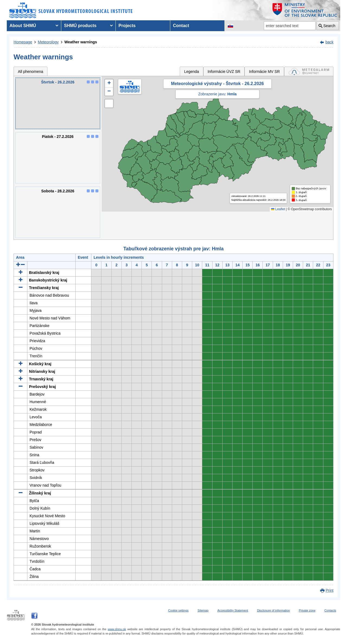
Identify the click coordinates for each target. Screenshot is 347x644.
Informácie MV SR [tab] (264, 72)
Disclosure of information (273, 610)
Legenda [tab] (192, 72)
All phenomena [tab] (30, 72)
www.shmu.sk (117, 629)
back (329, 42)
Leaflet (278, 209)
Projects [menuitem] (127, 26)
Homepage (23, 42)
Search (329, 26)
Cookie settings (178, 610)
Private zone (307, 610)
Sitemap (203, 610)
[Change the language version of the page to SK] (230, 26)
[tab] (309, 71)
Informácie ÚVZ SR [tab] (224, 72)
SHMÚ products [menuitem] (80, 26)
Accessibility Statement (233, 610)
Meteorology (48, 42)
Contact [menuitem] (181, 26)
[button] (109, 83)
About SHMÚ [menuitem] (23, 26)
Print (330, 590)
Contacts (330, 610)
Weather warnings (81, 42)
